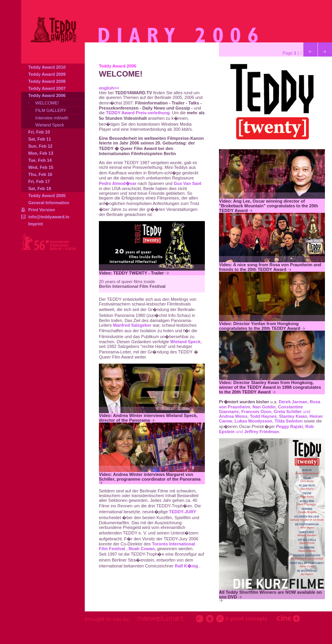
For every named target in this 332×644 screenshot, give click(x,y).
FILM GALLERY (51, 110)
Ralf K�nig (187, 566)
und (266, 429)
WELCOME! (47, 103)
